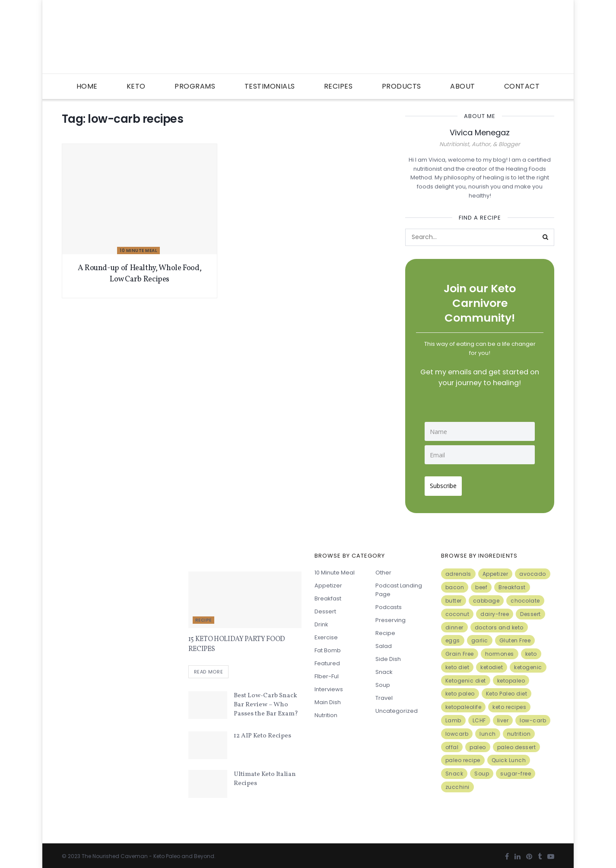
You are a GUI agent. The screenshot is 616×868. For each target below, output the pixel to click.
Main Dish (328, 699)
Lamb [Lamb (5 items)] (453, 717)
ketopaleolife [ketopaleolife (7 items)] (464, 704)
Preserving (391, 617)
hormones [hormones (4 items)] (500, 650)
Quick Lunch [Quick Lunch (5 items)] (509, 757)
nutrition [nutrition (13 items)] (519, 730)
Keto (136, 86)
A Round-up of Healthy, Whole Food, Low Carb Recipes (140, 274)
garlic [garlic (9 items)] (480, 637)
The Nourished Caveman (115, 854)
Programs (195, 86)
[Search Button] (546, 237)
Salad (384, 643)
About (463, 86)
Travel (384, 694)
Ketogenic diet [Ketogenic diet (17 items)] (466, 677)
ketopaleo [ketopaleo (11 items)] (511, 677)
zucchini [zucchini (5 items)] (457, 783)
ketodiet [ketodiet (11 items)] (492, 664)
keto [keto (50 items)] (531, 650)
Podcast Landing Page (399, 586)
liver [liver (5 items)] (503, 717)
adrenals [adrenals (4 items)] (458, 570)
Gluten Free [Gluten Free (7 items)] (515, 637)
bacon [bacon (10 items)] (455, 584)
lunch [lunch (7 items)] (488, 730)
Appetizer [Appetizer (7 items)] (495, 570)
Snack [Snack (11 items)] (454, 770)
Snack (384, 669)
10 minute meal (138, 251)
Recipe (203, 617)
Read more (209, 670)
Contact (522, 86)
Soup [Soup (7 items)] (482, 770)
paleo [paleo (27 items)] (478, 744)
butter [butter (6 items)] (454, 597)
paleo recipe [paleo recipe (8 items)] (463, 757)
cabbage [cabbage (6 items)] (486, 597)
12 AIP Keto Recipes (262, 734)
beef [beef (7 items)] (481, 584)
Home (87, 86)
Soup (383, 681)
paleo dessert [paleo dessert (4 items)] (517, 744)
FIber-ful (327, 673)
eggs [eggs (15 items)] (453, 637)
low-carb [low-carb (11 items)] (533, 717)
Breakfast (328, 595)
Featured (327, 660)
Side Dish (388, 656)
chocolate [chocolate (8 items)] (525, 597)
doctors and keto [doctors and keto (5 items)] (499, 624)
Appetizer (328, 582)
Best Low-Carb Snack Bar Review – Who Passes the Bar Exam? (266, 703)
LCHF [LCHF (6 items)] (479, 717)
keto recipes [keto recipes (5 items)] (509, 704)
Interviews (329, 686)
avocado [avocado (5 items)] (533, 570)
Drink (321, 621)
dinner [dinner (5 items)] (454, 624)
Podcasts (389, 604)
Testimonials (270, 86)
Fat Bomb (328, 647)
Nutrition (326, 712)
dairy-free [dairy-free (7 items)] (495, 611)
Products (402, 86)
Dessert (325, 608)
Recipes (338, 86)
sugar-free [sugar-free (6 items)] (516, 770)
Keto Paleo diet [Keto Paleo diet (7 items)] (507, 690)
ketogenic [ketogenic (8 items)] (528, 664)
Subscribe (447, 482)
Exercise (326, 634)
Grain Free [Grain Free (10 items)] (460, 650)
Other (383, 569)
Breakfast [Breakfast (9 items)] (512, 584)
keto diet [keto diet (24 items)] (457, 664)
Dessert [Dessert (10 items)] (530, 611)
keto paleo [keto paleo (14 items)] (460, 690)
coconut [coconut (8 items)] (457, 611)
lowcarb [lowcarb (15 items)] (457, 730)
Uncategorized (397, 707)
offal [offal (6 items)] (452, 744)
